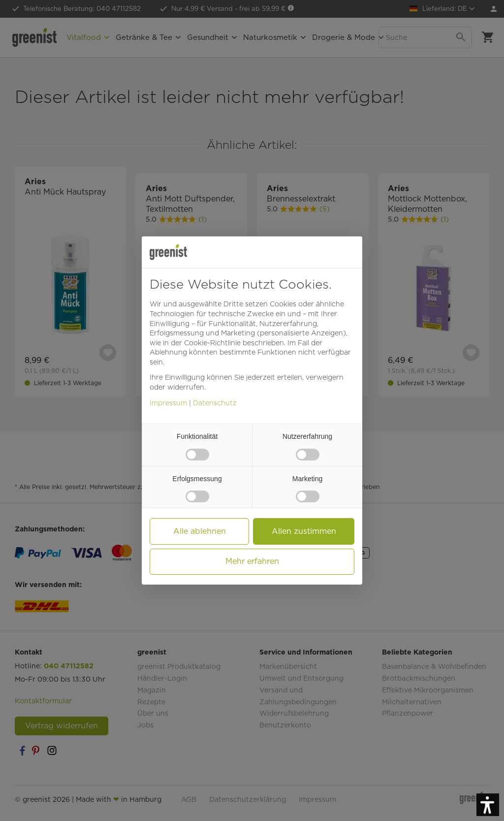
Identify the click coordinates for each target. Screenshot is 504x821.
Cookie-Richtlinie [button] (212, 343)
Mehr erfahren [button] (252, 561)
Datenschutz (215, 403)
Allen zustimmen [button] (304, 531)
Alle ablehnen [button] (200, 531)
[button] (488, 805)
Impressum (168, 403)
